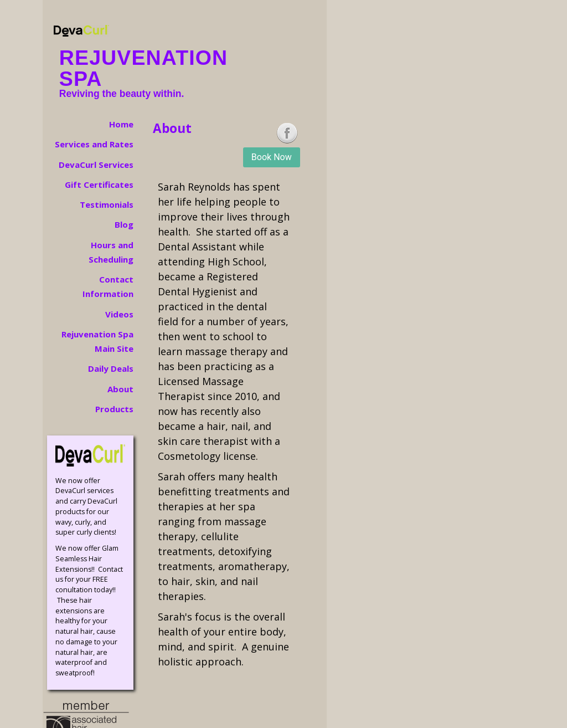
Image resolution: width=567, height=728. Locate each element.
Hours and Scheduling (111, 252)
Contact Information (108, 286)
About (120, 389)
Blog (124, 224)
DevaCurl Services (96, 165)
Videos (119, 314)
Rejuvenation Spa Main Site (97, 341)
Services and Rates (94, 144)
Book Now (272, 157)
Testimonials (107, 204)
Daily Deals (111, 368)
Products (114, 409)
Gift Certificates (99, 184)
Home (121, 124)
